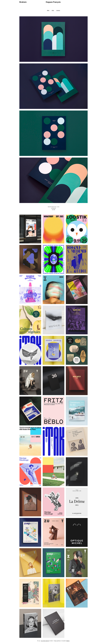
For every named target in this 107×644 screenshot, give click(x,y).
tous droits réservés (45, 641)
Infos (53, 10)
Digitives (68, 641)
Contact (58, 10)
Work (48, 10)
